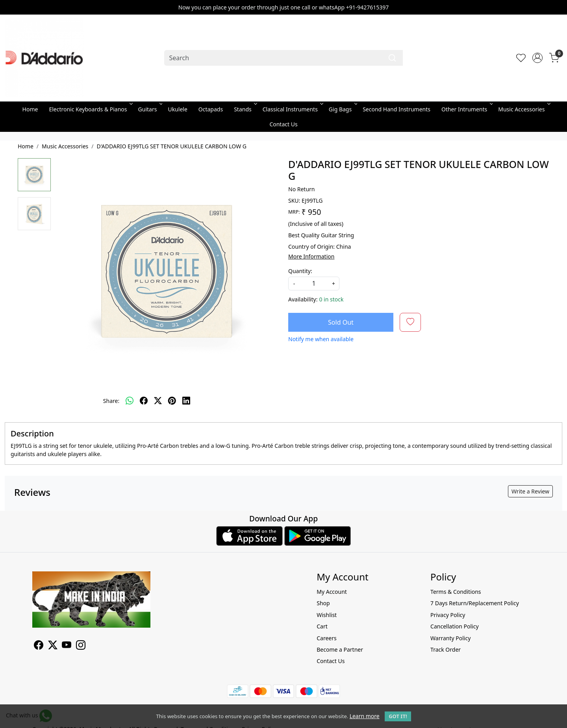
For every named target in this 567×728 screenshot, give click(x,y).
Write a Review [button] (530, 491)
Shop (323, 603)
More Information (311, 256)
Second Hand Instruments (397, 109)
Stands (245, 109)
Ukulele (177, 109)
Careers (326, 638)
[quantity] (314, 284)
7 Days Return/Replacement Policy (475, 603)
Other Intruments (466, 109)
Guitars (150, 109)
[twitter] (158, 401)
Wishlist (327, 615)
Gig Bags (342, 109)
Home (30, 109)
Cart (322, 626)
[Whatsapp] (130, 401)
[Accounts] (537, 58)
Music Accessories (523, 109)
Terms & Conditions (456, 592)
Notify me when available (321, 339)
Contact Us (283, 124)
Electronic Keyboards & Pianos (90, 109)
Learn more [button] (365, 716)
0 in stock (331, 299)
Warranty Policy (450, 638)
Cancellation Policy (455, 626)
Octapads (211, 109)
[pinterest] (172, 401)
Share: (111, 401)
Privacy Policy (448, 615)
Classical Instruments (292, 109)
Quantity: (300, 271)
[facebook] (144, 401)
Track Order (446, 649)
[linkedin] (186, 401)
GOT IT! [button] (398, 716)
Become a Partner (340, 649)
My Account (332, 592)
